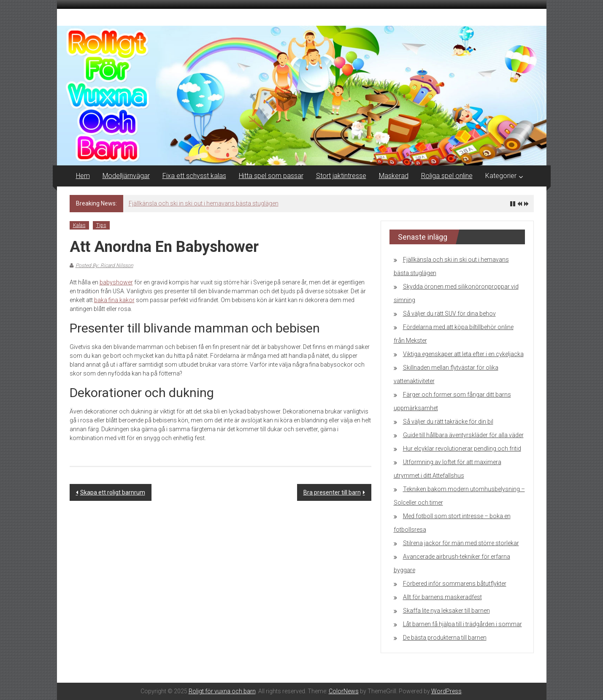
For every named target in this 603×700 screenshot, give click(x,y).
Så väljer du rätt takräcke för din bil (448, 422)
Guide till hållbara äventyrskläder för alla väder (463, 435)
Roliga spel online (447, 176)
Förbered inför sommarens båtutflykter (455, 584)
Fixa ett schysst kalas (194, 176)
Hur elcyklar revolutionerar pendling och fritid (462, 449)
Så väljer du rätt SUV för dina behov (449, 314)
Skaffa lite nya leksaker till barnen (446, 611)
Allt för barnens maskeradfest (442, 597)
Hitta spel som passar (271, 176)
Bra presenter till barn (332, 492)
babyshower (116, 282)
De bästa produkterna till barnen (445, 638)
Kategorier (501, 176)
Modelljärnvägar (126, 176)
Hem (83, 176)
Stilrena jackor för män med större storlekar (461, 543)
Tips (101, 225)
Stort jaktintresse (341, 176)
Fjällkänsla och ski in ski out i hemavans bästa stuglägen (204, 203)
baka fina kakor (114, 300)
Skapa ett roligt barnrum (113, 492)
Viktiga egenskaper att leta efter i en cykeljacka (463, 354)
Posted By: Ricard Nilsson (104, 265)
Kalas (79, 225)
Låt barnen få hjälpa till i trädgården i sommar (462, 624)
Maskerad (394, 176)
